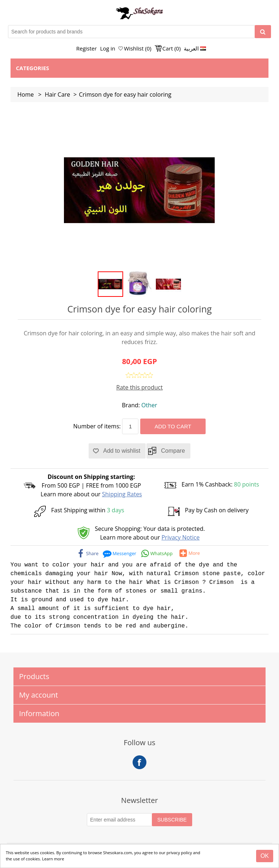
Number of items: (97, 426)
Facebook (139, 762)
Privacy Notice (180, 537)
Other (149, 405)
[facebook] (88, 553)
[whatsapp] (157, 553)
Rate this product (139, 387)
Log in (108, 48)
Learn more (53, 859)
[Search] (263, 32)
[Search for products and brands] (132, 32)
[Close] (265, 856)
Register (87, 48)
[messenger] (120, 553)
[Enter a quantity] (130, 426)
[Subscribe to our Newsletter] (120, 820)
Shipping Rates (122, 494)
